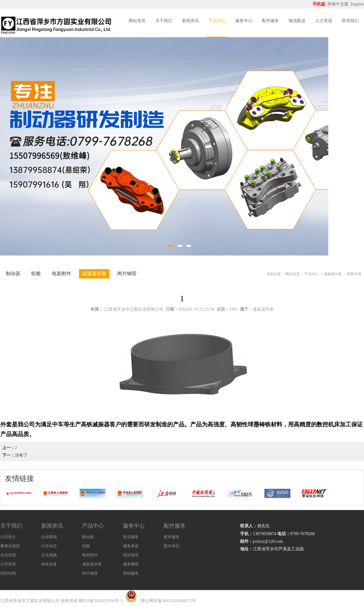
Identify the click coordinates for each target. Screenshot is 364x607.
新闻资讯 (190, 21)
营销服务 (131, 573)
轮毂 (36, 273)
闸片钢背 (127, 273)
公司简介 (8, 537)
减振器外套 (94, 273)
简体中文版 (339, 4)
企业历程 (8, 555)
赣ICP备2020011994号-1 (101, 601)
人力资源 (324, 21)
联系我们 (350, 21)
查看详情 (354, 274)
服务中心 (244, 21)
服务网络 (131, 564)
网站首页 (137, 21)
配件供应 (172, 546)
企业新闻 (49, 537)
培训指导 (131, 555)
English (357, 4)
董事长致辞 (10, 546)
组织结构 (8, 573)
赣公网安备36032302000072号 (168, 601)
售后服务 (131, 537)
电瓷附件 (61, 273)
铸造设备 (49, 564)
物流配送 (297, 21)
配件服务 (270, 21)
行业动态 (49, 546)
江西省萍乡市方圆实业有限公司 (134, 309)
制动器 (13, 273)
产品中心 (217, 21)
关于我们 (164, 21)
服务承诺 (131, 546)
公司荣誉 (8, 564)
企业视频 (49, 555)
